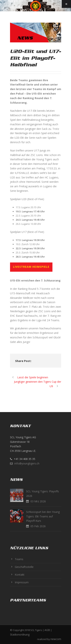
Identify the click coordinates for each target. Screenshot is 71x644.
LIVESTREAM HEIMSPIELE (31, 267)
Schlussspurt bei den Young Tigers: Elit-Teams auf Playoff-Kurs (43, 516)
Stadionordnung (20, 634)
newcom (56, 639)
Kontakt (20, 575)
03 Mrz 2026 (38, 501)
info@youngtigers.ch (27, 463)
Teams (19, 559)
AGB (47, 630)
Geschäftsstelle (24, 567)
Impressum (22, 582)
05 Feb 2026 (38, 526)
